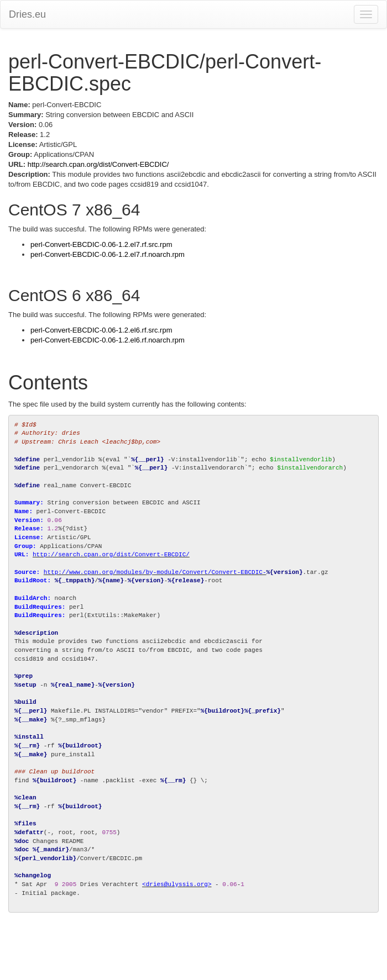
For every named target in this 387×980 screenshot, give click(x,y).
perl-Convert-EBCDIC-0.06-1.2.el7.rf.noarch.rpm (108, 254)
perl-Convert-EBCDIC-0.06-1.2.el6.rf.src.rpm (101, 330)
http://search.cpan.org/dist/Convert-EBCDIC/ (98, 164)
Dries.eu (27, 14)
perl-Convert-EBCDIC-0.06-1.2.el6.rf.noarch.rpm (108, 340)
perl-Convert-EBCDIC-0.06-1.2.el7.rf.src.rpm (101, 244)
